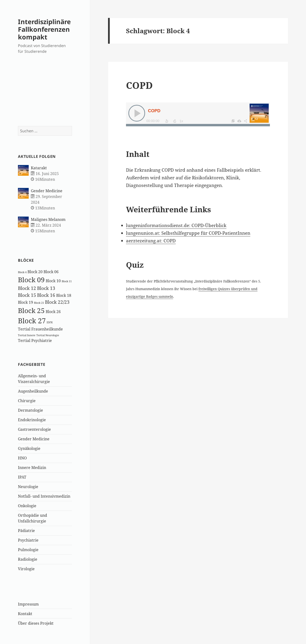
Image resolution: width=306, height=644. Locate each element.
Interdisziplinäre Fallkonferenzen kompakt (44, 29)
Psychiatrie (28, 540)
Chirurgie (27, 401)
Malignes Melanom (48, 219)
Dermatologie (30, 410)
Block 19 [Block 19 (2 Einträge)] (25, 302)
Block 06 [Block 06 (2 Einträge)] (51, 272)
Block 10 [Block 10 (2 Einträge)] (53, 281)
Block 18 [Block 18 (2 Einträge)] (64, 295)
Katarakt (39, 168)
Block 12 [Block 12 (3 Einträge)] (27, 288)
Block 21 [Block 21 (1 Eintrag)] (39, 303)
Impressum (28, 604)
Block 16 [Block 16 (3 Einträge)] (46, 295)
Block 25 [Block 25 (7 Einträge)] (31, 310)
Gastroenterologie (34, 429)
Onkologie (27, 506)
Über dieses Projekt (36, 623)
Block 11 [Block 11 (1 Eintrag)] (67, 281)
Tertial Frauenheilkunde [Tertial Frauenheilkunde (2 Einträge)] (40, 329)
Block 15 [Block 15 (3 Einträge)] (27, 295)
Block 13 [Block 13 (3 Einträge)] (46, 288)
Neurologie (28, 487)
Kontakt (25, 614)
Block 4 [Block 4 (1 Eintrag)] (22, 272)
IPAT (22, 477)
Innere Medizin (32, 468)
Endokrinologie (32, 420)
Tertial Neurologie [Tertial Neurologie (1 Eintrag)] (48, 335)
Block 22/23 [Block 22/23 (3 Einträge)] (57, 302)
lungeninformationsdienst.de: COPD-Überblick (176, 225)
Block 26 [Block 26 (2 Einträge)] (53, 312)
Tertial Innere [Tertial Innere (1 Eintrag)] (27, 335)
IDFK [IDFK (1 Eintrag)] (50, 322)
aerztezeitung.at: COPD (151, 241)
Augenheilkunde (33, 391)
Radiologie (28, 559)
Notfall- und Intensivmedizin (44, 496)
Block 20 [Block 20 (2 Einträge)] (35, 272)
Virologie (26, 569)
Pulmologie (28, 550)
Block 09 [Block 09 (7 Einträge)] (31, 280)
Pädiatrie (26, 531)
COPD (139, 85)
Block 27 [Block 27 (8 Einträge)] (32, 321)
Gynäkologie (29, 448)
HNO (22, 458)
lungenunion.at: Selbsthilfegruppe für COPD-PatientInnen (188, 233)
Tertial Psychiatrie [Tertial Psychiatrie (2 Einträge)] (35, 341)
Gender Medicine (47, 191)
